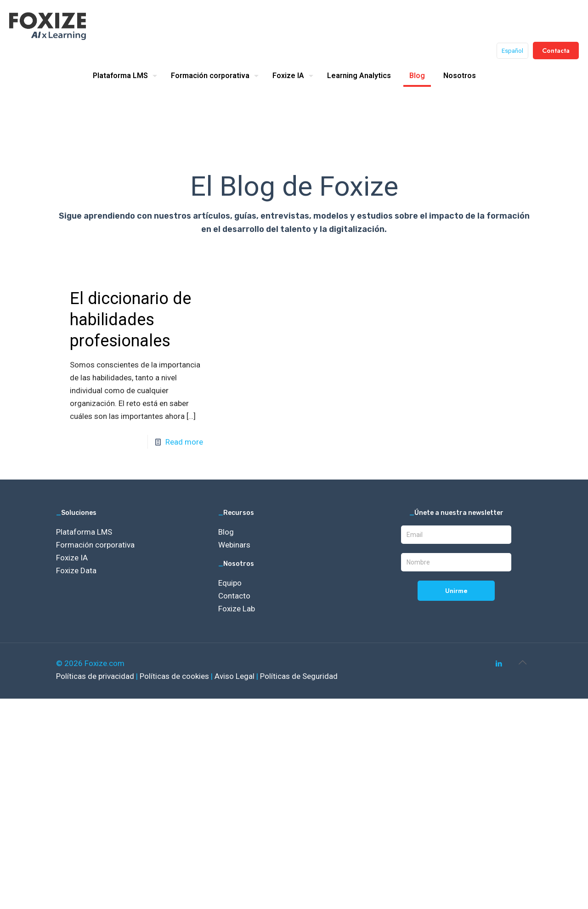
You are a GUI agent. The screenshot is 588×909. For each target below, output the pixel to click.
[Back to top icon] (522, 662)
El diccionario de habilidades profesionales (130, 320)
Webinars (234, 545)
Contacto (234, 596)
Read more (184, 442)
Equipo (230, 583)
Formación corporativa (95, 545)
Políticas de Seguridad (299, 676)
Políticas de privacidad (96, 676)
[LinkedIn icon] (499, 664)
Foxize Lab (237, 609)
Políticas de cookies (175, 676)
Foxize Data (76, 570)
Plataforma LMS (84, 532)
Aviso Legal (235, 676)
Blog (226, 532)
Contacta (556, 51)
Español (512, 51)
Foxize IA (72, 558)
